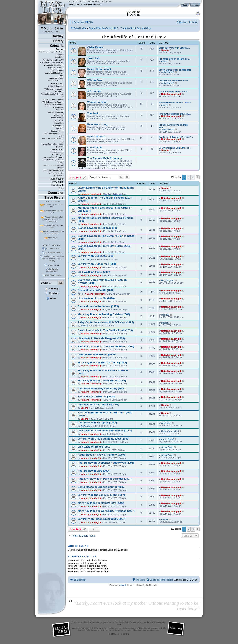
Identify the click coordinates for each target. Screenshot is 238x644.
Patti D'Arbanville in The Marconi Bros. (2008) (106, 346)
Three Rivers (54, 198)
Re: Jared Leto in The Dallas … (175, 59)
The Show (59, 55)
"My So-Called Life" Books (53, 157)
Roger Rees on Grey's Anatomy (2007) (101, 455)
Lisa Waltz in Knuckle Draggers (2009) (101, 338)
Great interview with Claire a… (174, 48)
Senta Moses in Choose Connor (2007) (101, 487)
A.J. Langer (59, 120)
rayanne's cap (53, 265)
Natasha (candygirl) (171, 94)
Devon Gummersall (56, 112)
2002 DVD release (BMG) (53, 170)
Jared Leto (59, 110)
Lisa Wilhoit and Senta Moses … (175, 148)
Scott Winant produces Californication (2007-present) (106, 414)
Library (58, 41)
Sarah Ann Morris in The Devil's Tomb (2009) (105, 330)
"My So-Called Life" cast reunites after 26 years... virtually (53, 259)
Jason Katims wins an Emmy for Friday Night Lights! (106, 189)
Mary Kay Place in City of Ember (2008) (102, 380)
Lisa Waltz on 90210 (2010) (94, 272)
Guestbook (57, 185)
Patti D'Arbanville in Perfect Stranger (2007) (105, 479)
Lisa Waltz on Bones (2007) (94, 447)
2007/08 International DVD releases (53, 166)
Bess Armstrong (57, 131)
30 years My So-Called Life (53, 206)
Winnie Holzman (57, 118)
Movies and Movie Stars (54, 73)
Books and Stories (56, 78)
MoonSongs (86, 259)
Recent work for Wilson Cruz (173, 81)
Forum (98, 4)
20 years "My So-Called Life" (54, 226)
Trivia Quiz (58, 182)
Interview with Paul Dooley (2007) (98, 405)
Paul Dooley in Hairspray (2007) (97, 423)
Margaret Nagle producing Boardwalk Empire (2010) (106, 219)
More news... (53, 238)
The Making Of (58, 155)
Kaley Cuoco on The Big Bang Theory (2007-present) (105, 199)
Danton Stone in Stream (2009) (97, 354)
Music (61, 76)
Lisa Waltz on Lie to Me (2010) (96, 298)
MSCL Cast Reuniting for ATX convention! (54, 232)
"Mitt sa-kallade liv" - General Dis (52, 95)
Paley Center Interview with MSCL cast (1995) (106, 322)
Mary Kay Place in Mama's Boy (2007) (101, 503)
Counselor (56, 193)
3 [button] (193, 177)
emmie (165, 519)
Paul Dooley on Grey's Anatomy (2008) (102, 388)
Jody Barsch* (168, 72)
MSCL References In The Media (54, 135)
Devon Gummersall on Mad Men (175, 70)
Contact (52, 293)
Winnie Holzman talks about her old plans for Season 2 (52, 219)
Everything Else (57, 84)
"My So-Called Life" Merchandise (56, 174)
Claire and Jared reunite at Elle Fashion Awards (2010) (102, 281)
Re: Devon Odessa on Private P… (176, 137)
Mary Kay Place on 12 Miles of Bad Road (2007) (103, 372)
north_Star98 (168, 439)
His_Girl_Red (168, 280)
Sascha (165, 50)
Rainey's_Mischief (170, 431)
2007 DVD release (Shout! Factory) (53, 161)
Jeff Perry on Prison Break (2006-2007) (102, 519)
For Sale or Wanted (56, 68)
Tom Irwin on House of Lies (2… (175, 114)
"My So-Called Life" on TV (53, 60)
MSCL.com (75, 4)
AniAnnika (86, 426)
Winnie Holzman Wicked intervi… (176, 103)
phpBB (123, 585)
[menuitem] (89, 22)
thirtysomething (58, 152)
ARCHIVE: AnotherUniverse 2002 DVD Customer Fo (52, 103)
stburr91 (165, 315)
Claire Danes (58, 107)
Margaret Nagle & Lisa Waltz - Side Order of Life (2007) (105, 209)
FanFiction (59, 57)
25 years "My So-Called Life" (54, 212)
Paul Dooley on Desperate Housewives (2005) (106, 463)
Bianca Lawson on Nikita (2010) (97, 228)
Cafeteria (87, 4)
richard (165, 61)
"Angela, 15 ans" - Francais (53, 99)
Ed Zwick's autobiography (52, 270)
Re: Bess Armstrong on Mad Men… (173, 126)
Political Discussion (56, 86)
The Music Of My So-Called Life (53, 140)
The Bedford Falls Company (52, 144)
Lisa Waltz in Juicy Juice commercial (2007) (105, 431)
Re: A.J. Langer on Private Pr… (175, 92)
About (52, 298)
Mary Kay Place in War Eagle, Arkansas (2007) (106, 511)
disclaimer (155, 630)
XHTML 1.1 (114, 634)
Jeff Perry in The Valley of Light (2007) (101, 495)
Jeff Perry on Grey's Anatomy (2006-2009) (103, 439)
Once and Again (57, 149)
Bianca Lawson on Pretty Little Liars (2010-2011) (104, 247)
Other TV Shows (57, 70)
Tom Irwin (60, 128)
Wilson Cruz (59, 115)
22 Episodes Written (54, 253)
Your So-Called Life (56, 81)
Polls (61, 188)
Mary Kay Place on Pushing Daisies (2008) (104, 314)
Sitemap (52, 289)
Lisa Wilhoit (59, 123)
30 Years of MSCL (53, 248)
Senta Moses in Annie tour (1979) (98, 306)
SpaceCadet (167, 447)
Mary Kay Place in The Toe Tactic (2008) (102, 362)
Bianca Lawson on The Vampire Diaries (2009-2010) (106, 237)
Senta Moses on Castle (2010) (96, 290)
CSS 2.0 (125, 634)
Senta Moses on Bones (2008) (96, 397)
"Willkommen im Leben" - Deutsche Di (54, 90)
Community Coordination (54, 65)
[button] (198, 177)
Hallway (58, 36)
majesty (84, 326)
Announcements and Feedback (51, 52)
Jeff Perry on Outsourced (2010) (98, 264)
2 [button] (189, 177)
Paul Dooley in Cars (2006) (94, 471)
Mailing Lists (57, 179)
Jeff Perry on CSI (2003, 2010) (96, 256)
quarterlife (60, 147)
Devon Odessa (58, 126)
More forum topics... (54, 275)
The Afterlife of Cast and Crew (52, 62)
